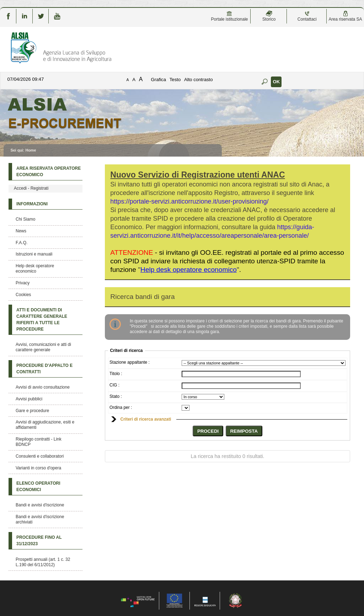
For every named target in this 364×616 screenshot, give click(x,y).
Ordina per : (121, 407)
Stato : (116, 396)
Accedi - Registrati (31, 188)
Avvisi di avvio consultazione (43, 387)
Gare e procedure (32, 411)
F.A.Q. (22, 243)
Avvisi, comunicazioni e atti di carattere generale (43, 347)
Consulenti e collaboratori (40, 456)
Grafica (159, 80)
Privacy (23, 283)
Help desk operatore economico (35, 268)
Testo (175, 80)
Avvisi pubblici (29, 399)
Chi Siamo (25, 219)
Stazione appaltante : (130, 362)
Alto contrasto (199, 80)
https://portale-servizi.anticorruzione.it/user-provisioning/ (189, 201)
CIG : (114, 385)
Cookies (23, 295)
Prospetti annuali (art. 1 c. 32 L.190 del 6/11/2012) (43, 562)
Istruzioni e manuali (34, 254)
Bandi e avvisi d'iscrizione (40, 505)
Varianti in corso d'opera (38, 468)
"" (189, 270)
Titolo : (116, 374)
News (21, 231)
